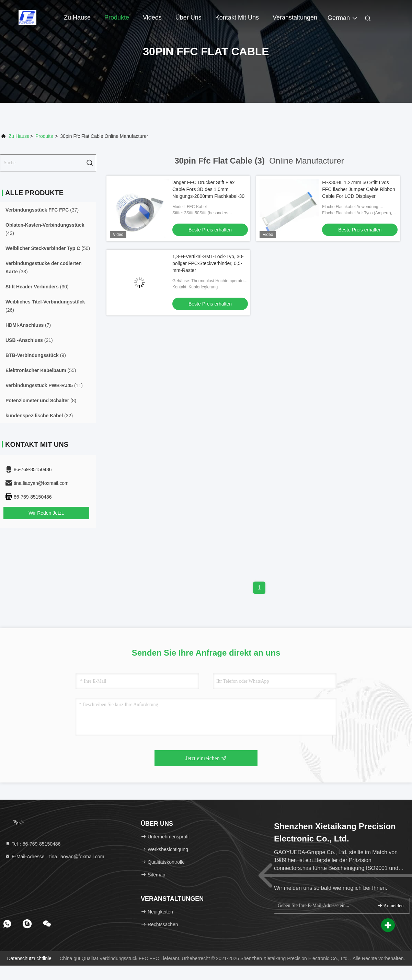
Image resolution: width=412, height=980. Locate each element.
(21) (29, 340)
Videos (152, 17)
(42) (45, 229)
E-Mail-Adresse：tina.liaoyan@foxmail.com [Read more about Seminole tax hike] (54, 857)
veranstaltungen (295, 17)
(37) (42, 210)
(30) (37, 287)
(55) (41, 370)
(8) (41, 401)
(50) (48, 248)
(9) (36, 355)
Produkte (117, 17)
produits (44, 136)
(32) (39, 416)
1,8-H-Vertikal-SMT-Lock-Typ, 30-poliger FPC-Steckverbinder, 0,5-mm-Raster (208, 263)
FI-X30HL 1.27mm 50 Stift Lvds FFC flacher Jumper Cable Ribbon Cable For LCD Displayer (358, 189)
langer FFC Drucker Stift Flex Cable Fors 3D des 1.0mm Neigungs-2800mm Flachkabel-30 (208, 189)
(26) (45, 306)
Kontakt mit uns (237, 17)
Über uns (188, 17)
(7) (28, 325)
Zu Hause (77, 17)
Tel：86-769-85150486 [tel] (33, 844)
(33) (44, 267)
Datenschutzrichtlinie (29, 958)
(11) (44, 385)
